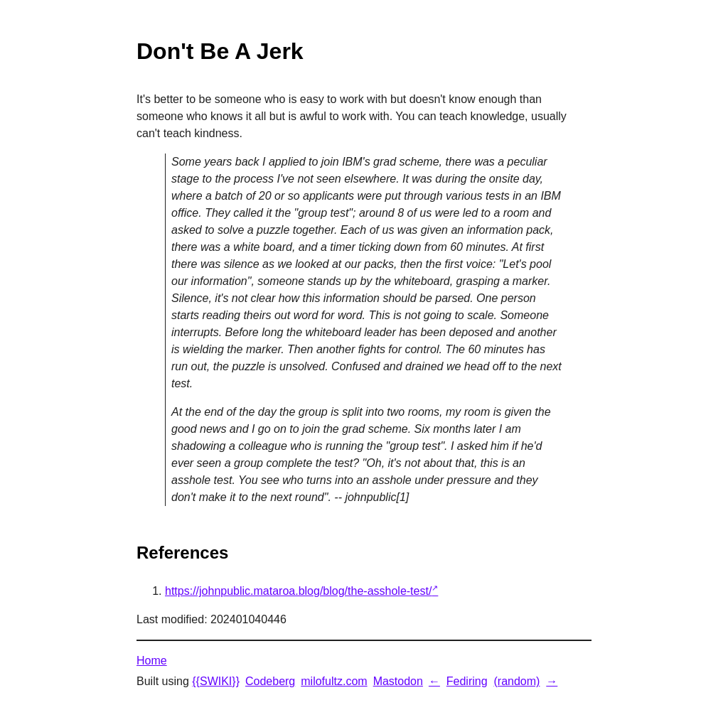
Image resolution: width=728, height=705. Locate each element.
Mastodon (398, 681)
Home (152, 661)
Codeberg (270, 681)
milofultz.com (334, 681)
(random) (516, 681)
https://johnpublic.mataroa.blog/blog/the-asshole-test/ (298, 591)
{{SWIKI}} (216, 681)
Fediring (467, 681)
